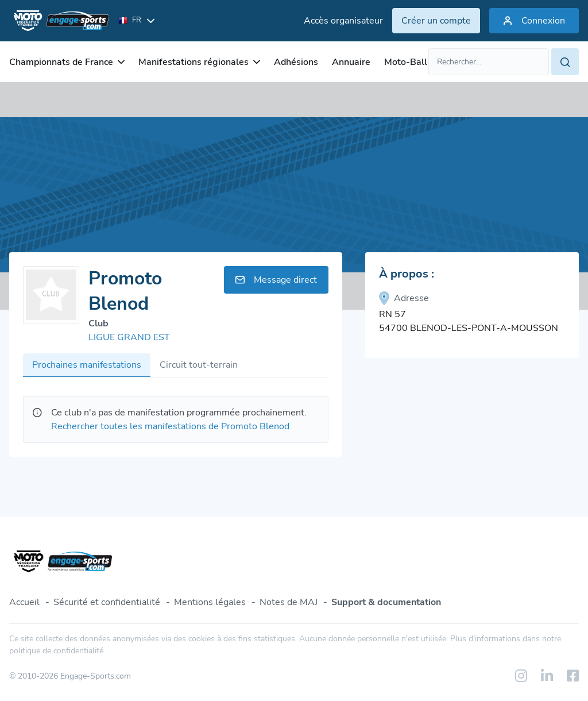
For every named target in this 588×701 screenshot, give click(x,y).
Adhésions (296, 62)
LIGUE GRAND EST (129, 337)
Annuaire (351, 62)
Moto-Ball (406, 62)
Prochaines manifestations (87, 365)
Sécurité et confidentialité (107, 602)
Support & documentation (386, 602)
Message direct (276, 280)
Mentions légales (210, 602)
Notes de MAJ (289, 602)
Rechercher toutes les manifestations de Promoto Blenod (170, 426)
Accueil (24, 602)
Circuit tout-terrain (199, 365)
